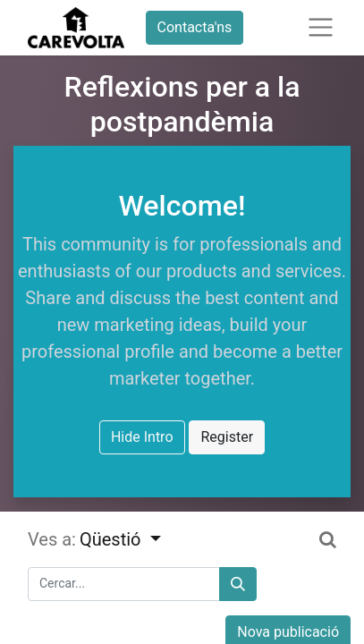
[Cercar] (238, 584)
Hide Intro (142, 437)
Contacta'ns (195, 27)
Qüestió (113, 539)
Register (227, 437)
